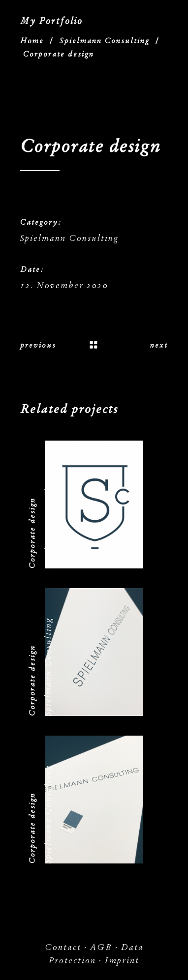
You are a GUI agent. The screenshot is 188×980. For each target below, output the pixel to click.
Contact (63, 947)
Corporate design (32, 533)
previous (38, 345)
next (159, 345)
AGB (101, 947)
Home (32, 41)
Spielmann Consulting (105, 41)
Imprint (122, 961)
